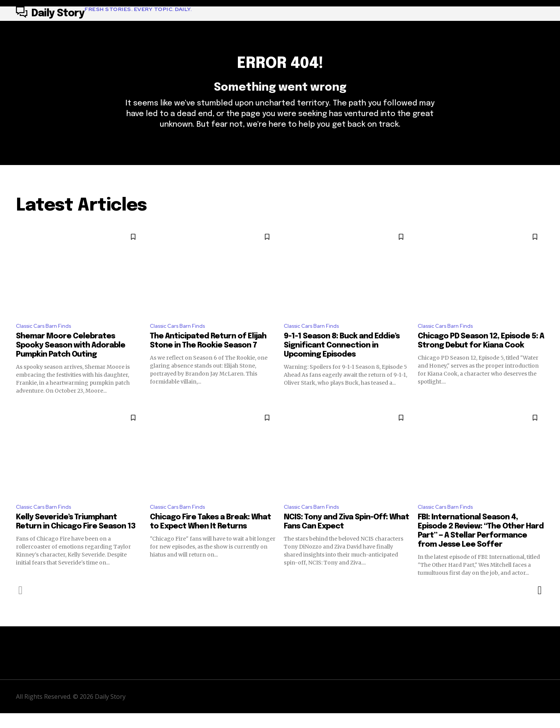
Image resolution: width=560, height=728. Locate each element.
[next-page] (539, 605)
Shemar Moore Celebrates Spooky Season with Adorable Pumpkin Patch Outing (71, 358)
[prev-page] (21, 605)
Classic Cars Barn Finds (47, 339)
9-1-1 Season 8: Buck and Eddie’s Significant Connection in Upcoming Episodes (342, 358)
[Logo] (104, 14)
